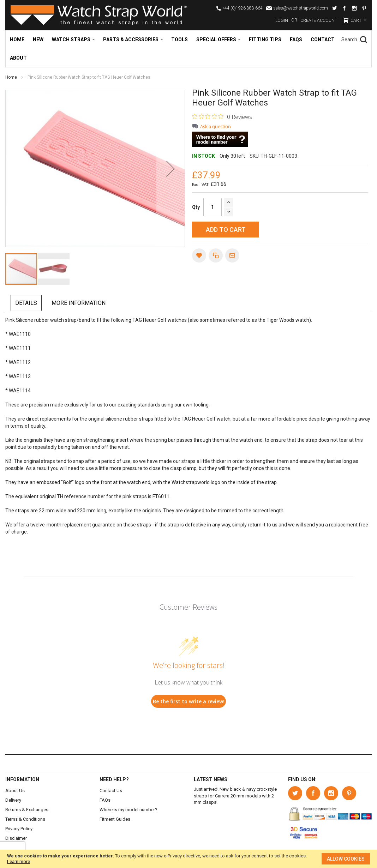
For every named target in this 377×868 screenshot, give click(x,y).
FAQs (105, 800)
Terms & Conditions (25, 819)
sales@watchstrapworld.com (301, 8)
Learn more (19, 861)
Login (282, 20)
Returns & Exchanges (27, 810)
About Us (15, 791)
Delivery (13, 800)
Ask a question (216, 126)
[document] (188, 859)
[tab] (27, 303)
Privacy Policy (19, 829)
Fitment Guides (115, 819)
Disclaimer (16, 838)
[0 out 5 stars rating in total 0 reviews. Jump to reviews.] (222, 116)
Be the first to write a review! (189, 701)
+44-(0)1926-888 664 (242, 8)
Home (12, 77)
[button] (170, 168)
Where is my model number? (128, 810)
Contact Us (111, 791)
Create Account (319, 20)
